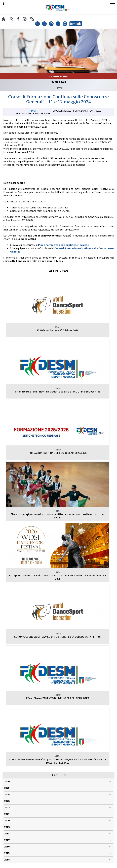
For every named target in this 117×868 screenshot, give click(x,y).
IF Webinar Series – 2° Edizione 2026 (58, 330)
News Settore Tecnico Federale (33, 114)
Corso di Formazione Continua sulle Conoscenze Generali (62, 250)
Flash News (95, 111)
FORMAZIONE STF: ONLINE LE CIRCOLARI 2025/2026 (58, 453)
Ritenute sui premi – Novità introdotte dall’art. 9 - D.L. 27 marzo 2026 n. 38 (58, 392)
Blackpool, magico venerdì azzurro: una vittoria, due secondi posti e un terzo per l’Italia (58, 516)
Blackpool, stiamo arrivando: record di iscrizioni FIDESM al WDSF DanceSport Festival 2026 (58, 577)
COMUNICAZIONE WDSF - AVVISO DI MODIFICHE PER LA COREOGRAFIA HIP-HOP (58, 637)
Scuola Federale (62, 111)
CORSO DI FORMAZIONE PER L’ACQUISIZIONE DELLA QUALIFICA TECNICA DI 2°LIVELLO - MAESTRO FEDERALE (58, 761)
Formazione (80, 111)
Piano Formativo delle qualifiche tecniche (64, 245)
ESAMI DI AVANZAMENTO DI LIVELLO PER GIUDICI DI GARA (58, 698)
